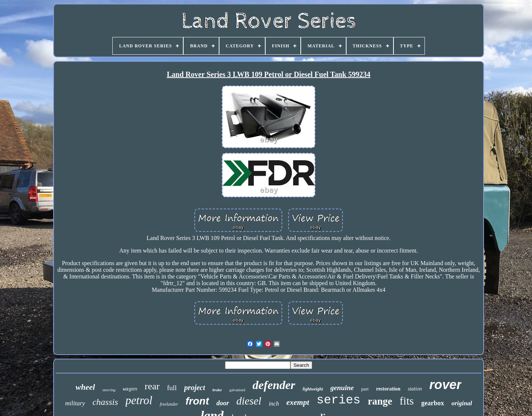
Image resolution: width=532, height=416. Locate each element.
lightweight (313, 389)
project (195, 388)
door (223, 403)
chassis (105, 402)
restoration (388, 389)
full (172, 388)
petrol (139, 400)
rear (152, 386)
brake (217, 390)
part (365, 389)
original (462, 403)
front (197, 401)
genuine (342, 388)
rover (446, 384)
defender (274, 385)
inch (274, 404)
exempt (298, 402)
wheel (86, 387)
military (75, 403)
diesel (249, 401)
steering (109, 390)
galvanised (237, 390)
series (339, 400)
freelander (169, 404)
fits (407, 401)
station (415, 389)
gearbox (433, 403)
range (380, 401)
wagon (130, 389)
